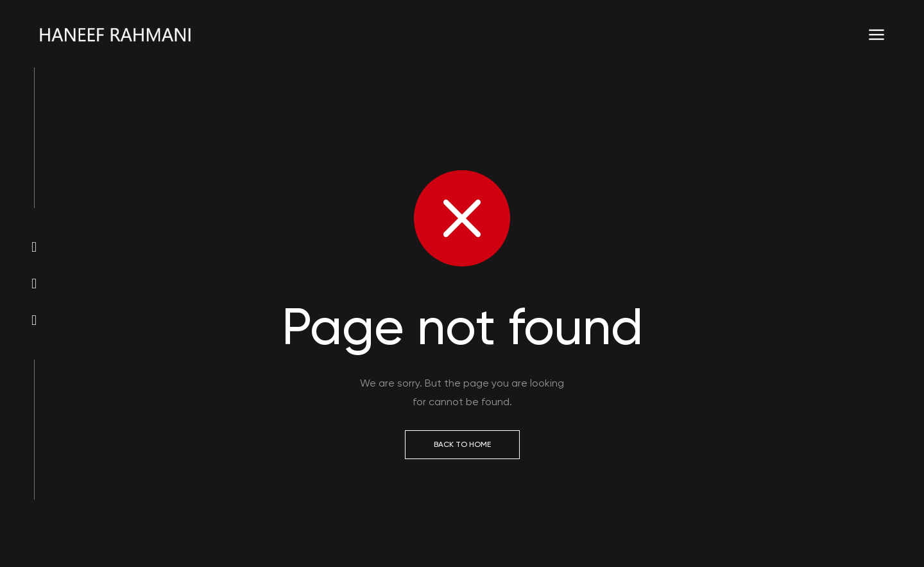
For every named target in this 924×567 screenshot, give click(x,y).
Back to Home (462, 444)
